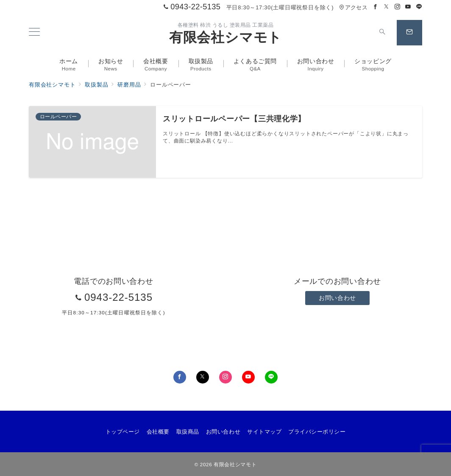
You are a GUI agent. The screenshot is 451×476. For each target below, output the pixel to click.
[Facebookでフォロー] (376, 7)
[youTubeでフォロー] (248, 377)
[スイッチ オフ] (382, 33)
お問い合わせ (337, 298)
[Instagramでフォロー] (398, 7)
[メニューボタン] (34, 33)
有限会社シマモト (225, 37)
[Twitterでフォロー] (387, 7)
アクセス (353, 7)
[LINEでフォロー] (419, 7)
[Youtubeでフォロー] (408, 7)
